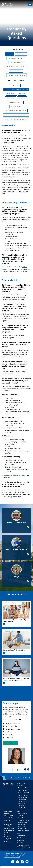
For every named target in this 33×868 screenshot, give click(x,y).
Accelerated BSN (23, 788)
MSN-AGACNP (10, 98)
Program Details (16, 71)
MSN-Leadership (16, 106)
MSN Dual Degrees (16, 102)
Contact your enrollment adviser (12, 475)
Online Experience (8, 828)
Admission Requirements (16, 58)
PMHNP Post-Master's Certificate (16, 119)
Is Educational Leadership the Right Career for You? (15, 621)
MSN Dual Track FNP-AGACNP (23, 798)
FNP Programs (22, 790)
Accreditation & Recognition (23, 823)
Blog (19, 833)
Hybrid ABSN (11, 94)
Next (28, 769)
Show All (9, 54)
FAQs (19, 811)
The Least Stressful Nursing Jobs (14, 650)
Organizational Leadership (8, 825)
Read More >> (4, 624)
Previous (25, 769)
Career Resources (23, 818)
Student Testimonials (7, 842)
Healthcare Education (7, 821)
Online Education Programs (8, 812)
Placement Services (23, 831)
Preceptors (20, 843)
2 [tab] (15, 770)
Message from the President (9, 831)
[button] (10, 743)
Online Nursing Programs (22, 785)
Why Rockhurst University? (23, 814)
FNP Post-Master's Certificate (16, 111)
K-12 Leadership (8, 818)
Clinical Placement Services (16, 67)
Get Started (21, 838)
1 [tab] (13, 770)
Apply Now (20, 840)
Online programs (15, 778)
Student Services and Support (9, 836)
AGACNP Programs (24, 793)
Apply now (27, 778)
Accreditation (21, 54)
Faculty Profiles (8, 839)
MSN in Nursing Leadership (23, 807)
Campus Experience (16, 62)
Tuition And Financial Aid (16, 75)
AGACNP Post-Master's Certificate (16, 115)
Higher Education (9, 815)
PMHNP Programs (23, 795)
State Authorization (24, 820)
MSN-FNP (22, 94)
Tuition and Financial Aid (22, 828)
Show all (16, 85)
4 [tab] (20, 770)
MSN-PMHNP (22, 98)
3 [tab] (18, 770)
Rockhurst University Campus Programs (23, 846)
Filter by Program (16, 80)
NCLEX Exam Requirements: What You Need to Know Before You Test (16, 679)
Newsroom (21, 835)
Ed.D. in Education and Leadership (16, 90)
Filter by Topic (17, 49)
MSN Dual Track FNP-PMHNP (23, 803)
